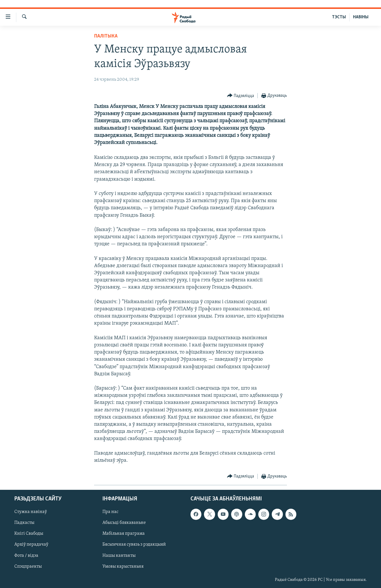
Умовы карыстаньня (123, 567)
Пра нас (110, 512)
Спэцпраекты (28, 567)
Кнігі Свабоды (29, 534)
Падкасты (24, 523)
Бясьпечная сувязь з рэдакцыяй (134, 545)
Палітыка (106, 36)
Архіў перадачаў (31, 545)
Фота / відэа (26, 556)
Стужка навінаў (31, 512)
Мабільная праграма (124, 534)
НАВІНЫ (361, 17)
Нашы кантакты (119, 556)
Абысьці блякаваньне (124, 523)
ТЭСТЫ (339, 17)
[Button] (241, 96)
